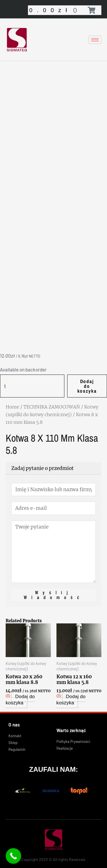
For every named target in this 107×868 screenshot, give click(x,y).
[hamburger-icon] (95, 40)
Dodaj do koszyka (87, 386)
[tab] (53, 468)
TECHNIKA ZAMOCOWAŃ (52, 407)
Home (12, 407)
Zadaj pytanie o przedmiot (42, 468)
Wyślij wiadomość (54, 595)
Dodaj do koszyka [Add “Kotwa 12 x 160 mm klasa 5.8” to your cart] (71, 700)
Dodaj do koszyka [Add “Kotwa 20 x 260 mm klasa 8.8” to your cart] (20, 700)
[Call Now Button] (13, 856)
